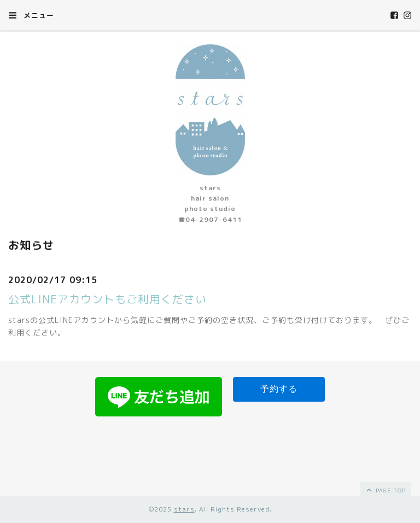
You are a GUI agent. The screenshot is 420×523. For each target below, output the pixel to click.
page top (385, 490)
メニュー (31, 15)
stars (184, 509)
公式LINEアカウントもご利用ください (107, 299)
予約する (279, 389)
